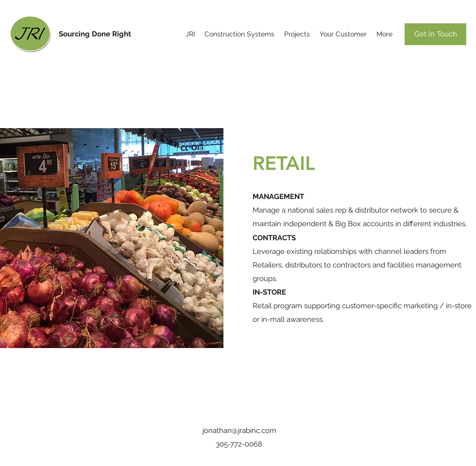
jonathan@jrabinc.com (239, 431)
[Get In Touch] (435, 34)
